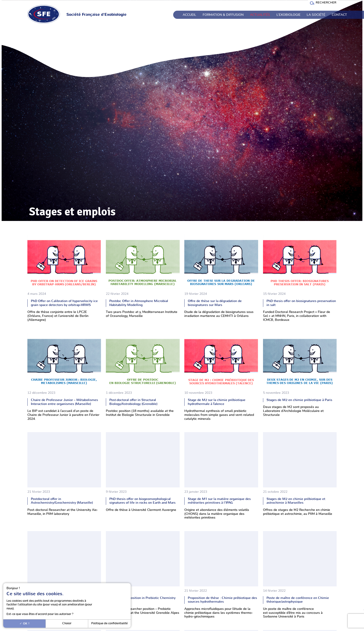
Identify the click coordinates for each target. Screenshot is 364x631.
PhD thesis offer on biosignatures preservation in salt (301, 303)
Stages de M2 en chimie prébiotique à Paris (299, 400)
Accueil (189, 15)
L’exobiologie (288, 15)
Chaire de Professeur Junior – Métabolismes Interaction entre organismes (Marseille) (64, 402)
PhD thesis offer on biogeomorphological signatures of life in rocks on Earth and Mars (142, 501)
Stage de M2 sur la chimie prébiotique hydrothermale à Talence (217, 402)
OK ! (24, 624)
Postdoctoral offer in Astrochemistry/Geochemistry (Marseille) (62, 501)
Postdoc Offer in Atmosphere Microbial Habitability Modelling (139, 303)
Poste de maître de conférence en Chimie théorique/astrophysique (298, 600)
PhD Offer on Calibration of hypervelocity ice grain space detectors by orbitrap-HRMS (64, 303)
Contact (339, 15)
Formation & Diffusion (223, 15)
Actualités (260, 15)
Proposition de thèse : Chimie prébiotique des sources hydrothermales (222, 600)
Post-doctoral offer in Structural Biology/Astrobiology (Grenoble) (133, 402)
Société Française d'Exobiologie (96, 15)
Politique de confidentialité (109, 623)
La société (316, 15)
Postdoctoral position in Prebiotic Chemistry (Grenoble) (142, 600)
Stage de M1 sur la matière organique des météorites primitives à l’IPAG (219, 501)
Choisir (67, 623)
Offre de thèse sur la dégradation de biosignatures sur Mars (215, 303)
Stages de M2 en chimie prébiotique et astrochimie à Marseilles (296, 501)
